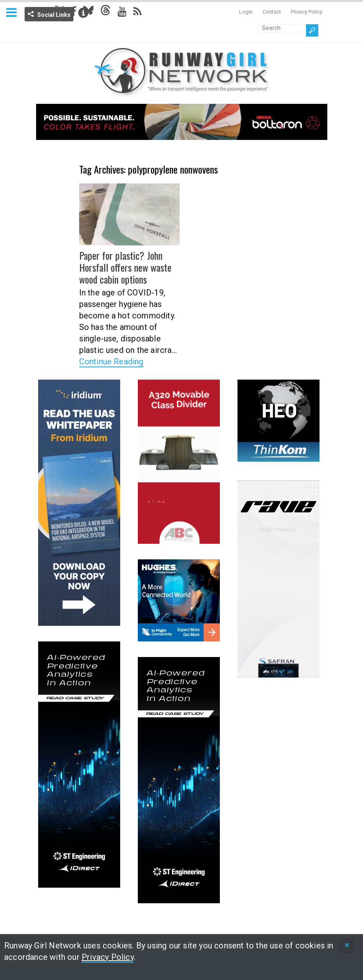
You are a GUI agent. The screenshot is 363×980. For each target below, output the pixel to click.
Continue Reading (111, 362)
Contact (272, 12)
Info (83, 13)
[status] (347, 946)
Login (246, 12)
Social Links (54, 15)
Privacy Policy (307, 12)
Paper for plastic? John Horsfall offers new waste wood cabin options (125, 267)
